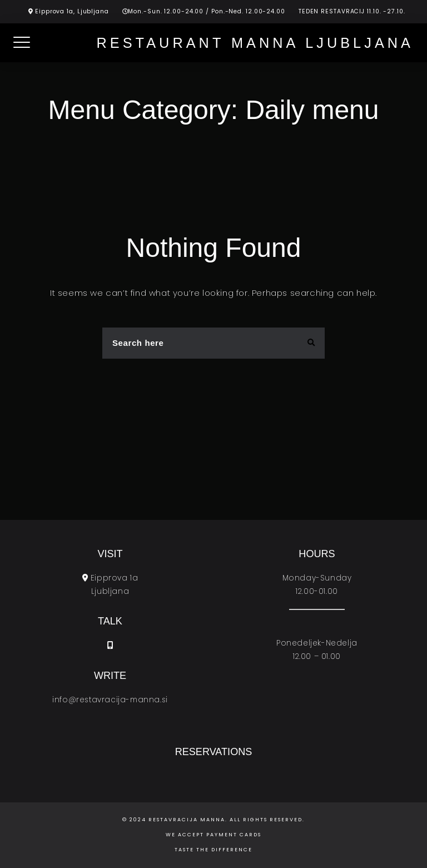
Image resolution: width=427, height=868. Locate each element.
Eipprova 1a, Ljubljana (72, 11)
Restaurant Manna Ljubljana (255, 43)
